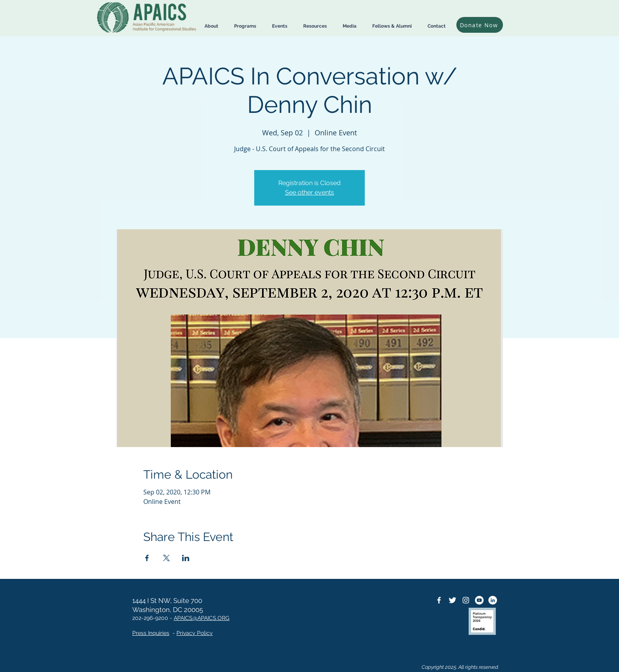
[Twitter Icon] (452, 600)
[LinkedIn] (493, 600)
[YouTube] (479, 600)
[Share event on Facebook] (147, 558)
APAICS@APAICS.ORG (202, 618)
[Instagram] (466, 600)
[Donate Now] (480, 25)
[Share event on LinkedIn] (186, 558)
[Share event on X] (166, 558)
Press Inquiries (151, 633)
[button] (211, 26)
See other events (309, 192)
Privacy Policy (195, 633)
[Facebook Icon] (439, 600)
